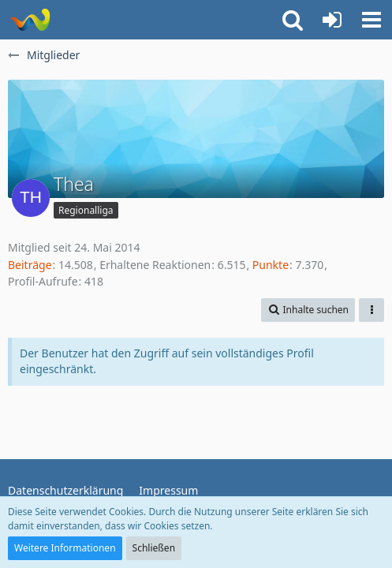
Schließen (154, 548)
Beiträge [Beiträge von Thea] (30, 265)
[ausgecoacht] (30, 20)
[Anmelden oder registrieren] (332, 20)
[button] (371, 20)
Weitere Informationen (65, 548)
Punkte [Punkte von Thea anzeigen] (271, 265)
